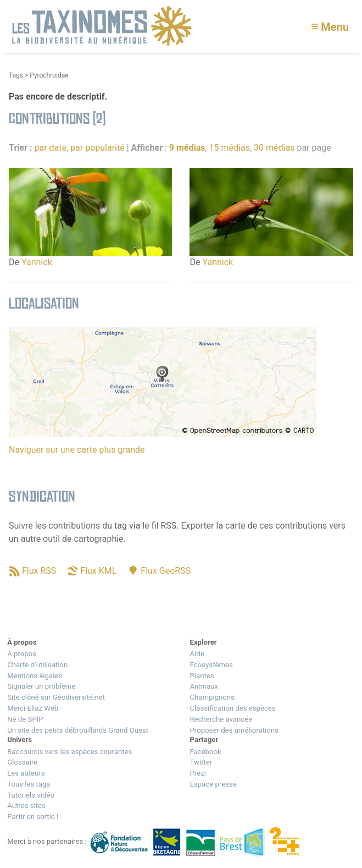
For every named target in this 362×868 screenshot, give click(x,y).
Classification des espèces (232, 708)
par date (50, 148)
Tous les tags (29, 784)
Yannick (37, 262)
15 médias (230, 148)
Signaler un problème (41, 686)
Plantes (202, 676)
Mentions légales (35, 676)
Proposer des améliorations (234, 730)
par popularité (98, 148)
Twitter (201, 762)
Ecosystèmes (211, 665)
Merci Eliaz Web (33, 708)
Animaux (204, 686)
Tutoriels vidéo (31, 795)
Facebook (205, 752)
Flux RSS (39, 571)
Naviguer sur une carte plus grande (77, 450)
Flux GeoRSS (166, 571)
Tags (16, 75)
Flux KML (98, 571)
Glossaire (22, 762)
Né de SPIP (25, 719)
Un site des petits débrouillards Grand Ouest (78, 730)
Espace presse (213, 784)
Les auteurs (26, 773)
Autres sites (26, 806)
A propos (22, 654)
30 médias (274, 148)
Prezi (197, 773)
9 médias (187, 148)
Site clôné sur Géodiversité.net (56, 697)
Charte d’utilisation (37, 665)
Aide (197, 654)
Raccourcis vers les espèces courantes (69, 752)
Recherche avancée (221, 719)
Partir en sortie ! (33, 817)
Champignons (212, 697)
